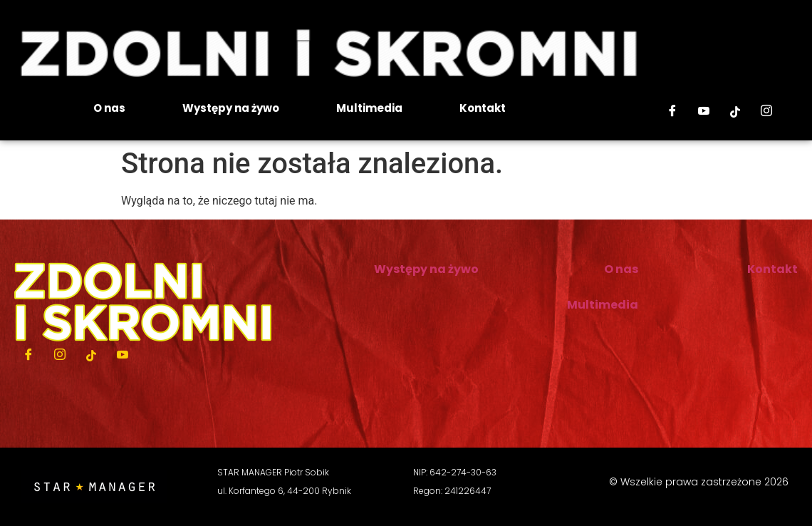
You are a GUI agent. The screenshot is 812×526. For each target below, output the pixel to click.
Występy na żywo (231, 108)
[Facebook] (672, 112)
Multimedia (369, 108)
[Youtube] (704, 112)
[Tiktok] (735, 112)
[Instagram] (766, 112)
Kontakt (483, 108)
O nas (109, 108)
